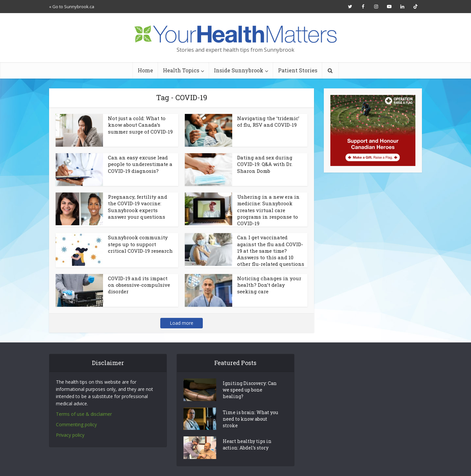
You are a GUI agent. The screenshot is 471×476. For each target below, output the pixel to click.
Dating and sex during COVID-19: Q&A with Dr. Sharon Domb (265, 164)
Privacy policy (70, 435)
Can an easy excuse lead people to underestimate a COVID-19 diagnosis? (140, 164)
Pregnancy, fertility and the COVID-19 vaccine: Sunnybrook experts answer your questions (138, 207)
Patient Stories (298, 70)
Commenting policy (76, 424)
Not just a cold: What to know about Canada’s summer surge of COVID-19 (140, 125)
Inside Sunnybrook (239, 70)
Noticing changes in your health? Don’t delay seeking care (269, 285)
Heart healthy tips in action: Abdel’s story (247, 444)
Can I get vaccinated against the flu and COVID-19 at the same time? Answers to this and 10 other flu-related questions (271, 251)
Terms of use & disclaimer (84, 414)
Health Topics (181, 70)
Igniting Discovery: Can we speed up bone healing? (250, 390)
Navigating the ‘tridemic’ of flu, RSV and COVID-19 (268, 121)
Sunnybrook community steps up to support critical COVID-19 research (140, 244)
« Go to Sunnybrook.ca (72, 7)
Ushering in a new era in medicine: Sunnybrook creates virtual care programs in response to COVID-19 (268, 210)
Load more (182, 323)
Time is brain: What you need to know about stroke (250, 419)
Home (145, 70)
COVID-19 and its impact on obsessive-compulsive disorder (139, 285)
